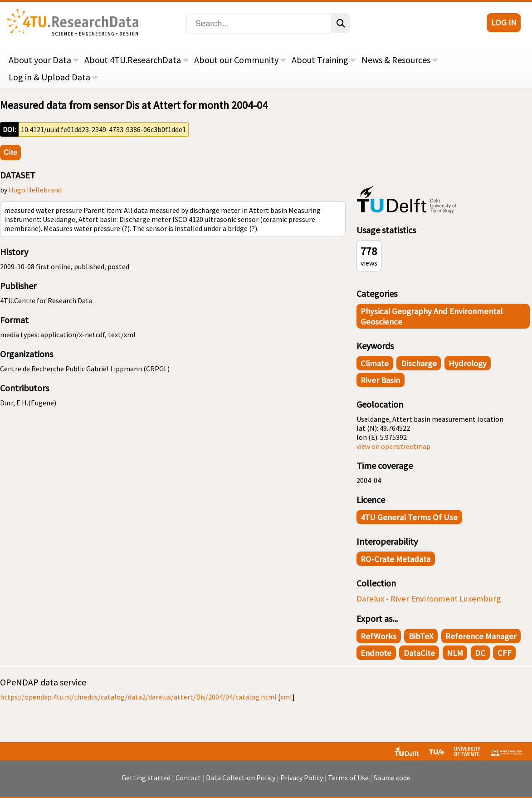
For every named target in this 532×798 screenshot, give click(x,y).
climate (375, 363)
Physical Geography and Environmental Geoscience (432, 316)
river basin (380, 380)
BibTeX (421, 636)
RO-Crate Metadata (395, 559)
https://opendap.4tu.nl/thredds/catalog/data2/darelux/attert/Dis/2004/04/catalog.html (138, 697)
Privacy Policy (302, 778)
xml (286, 697)
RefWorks (378, 636)
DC (480, 653)
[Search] (259, 24)
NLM (455, 653)
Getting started (146, 778)
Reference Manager (481, 636)
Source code (392, 778)
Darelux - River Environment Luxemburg (429, 598)
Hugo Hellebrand (35, 190)
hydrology (468, 363)
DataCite (419, 653)
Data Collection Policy (241, 778)
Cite (10, 152)
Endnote (376, 653)
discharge (419, 363)
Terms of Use (348, 778)
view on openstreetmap (393, 446)
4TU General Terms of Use (409, 517)
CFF (505, 653)
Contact (188, 778)
